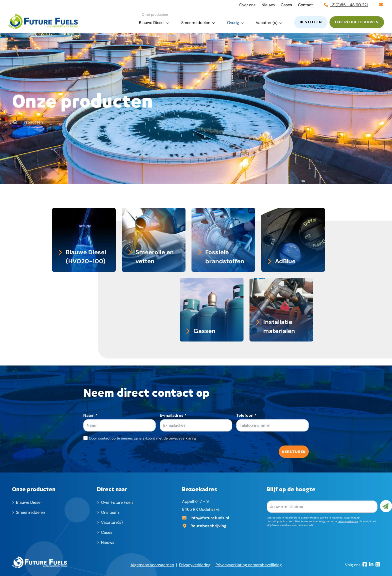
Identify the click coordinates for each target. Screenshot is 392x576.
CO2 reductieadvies (357, 22)
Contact (305, 5)
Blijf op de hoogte (291, 489)
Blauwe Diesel (152, 23)
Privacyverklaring (195, 565)
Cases (286, 5)
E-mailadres (173, 415)
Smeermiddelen (196, 23)
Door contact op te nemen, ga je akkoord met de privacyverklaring (143, 438)
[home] (43, 21)
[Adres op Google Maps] (222, 525)
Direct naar (112, 489)
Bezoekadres (200, 489)
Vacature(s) (267, 23)
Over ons (247, 5)
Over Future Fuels (117, 502)
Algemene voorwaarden (152, 565)
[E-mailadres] (222, 517)
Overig (233, 23)
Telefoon (246, 415)
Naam (90, 415)
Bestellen (311, 22)
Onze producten (34, 489)
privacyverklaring (348, 521)
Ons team (110, 512)
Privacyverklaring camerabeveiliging (249, 565)
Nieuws (268, 5)
